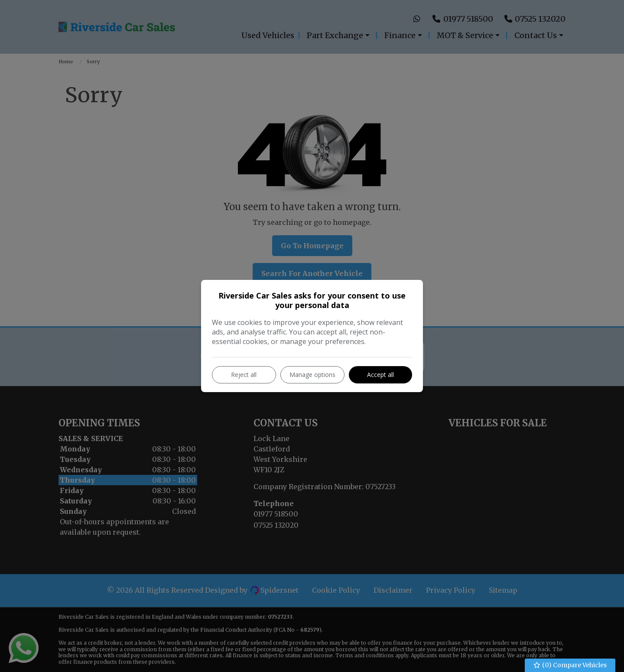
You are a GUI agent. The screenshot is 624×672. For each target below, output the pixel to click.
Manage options (312, 375)
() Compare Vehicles (570, 665)
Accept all (380, 375)
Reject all (244, 375)
